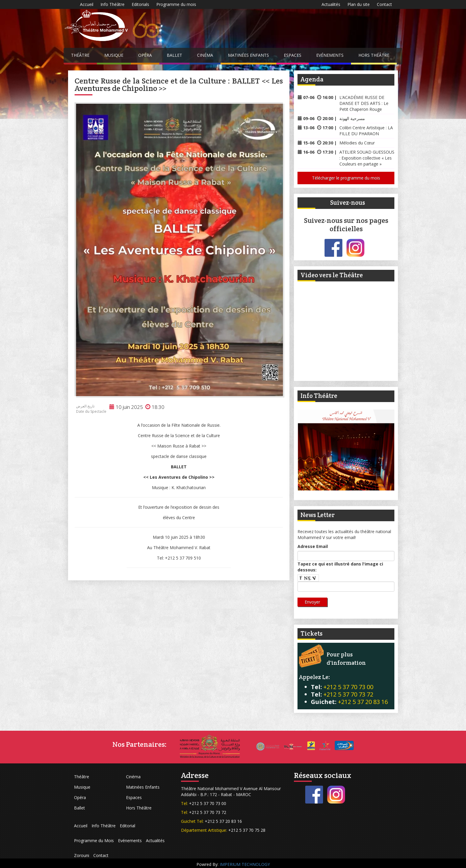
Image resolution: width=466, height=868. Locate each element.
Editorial (127, 826)
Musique (114, 55)
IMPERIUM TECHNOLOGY (245, 864)
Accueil (87, 4)
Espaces (293, 55)
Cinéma (205, 55)
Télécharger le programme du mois (346, 178)
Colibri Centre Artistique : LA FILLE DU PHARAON (366, 131)
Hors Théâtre (374, 55)
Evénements (330, 55)
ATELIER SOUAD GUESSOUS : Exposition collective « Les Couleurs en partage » (367, 158)
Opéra (145, 55)
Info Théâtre (112, 4)
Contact (384, 4)
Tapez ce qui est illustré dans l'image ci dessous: (340, 567)
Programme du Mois (94, 841)
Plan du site (359, 4)
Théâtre (80, 55)
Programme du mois (176, 4)
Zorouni (82, 855)
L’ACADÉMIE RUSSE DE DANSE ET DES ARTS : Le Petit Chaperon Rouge (364, 103)
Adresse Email (313, 546)
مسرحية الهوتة (352, 118)
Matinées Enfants (248, 55)
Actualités (331, 4)
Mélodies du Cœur (357, 143)
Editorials (140, 4)
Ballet (174, 55)
